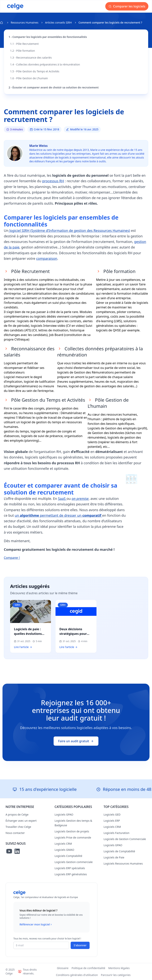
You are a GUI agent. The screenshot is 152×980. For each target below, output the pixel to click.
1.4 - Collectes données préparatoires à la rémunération (45, 64)
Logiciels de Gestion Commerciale (125, 839)
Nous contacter (15, 833)
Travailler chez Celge (18, 827)
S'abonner (80, 945)
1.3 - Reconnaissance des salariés (31, 58)
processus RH (53, 181)
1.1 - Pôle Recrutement (24, 44)
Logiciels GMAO (64, 850)
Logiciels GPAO (64, 814)
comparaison (47, 258)
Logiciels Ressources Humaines (123, 864)
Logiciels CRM (63, 844)
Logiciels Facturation (116, 833)
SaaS (62, 499)
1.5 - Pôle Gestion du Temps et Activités (35, 71)
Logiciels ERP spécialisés (70, 868)
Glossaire (63, 968)
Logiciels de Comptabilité (119, 851)
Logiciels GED (112, 814)
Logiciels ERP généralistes (71, 874)
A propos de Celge (17, 814)
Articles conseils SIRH (58, 22)
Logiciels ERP (112, 821)
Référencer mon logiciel (36, 924)
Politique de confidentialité (88, 968)
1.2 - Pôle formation (22, 51)
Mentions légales (119, 968)
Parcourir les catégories (116, 975)
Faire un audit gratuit (76, 741)
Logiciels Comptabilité (68, 856)
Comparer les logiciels (127, 6)
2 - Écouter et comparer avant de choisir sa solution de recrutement (54, 87)
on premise (80, 499)
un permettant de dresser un (58, 515)
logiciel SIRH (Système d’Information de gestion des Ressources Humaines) (69, 230)
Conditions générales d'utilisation (77, 975)
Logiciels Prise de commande (73, 837)
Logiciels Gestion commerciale (74, 862)
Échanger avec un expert (21, 821)
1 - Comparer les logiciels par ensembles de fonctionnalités (48, 37)
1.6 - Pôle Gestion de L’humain (29, 78)
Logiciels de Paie (114, 857)
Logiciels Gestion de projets (72, 831)
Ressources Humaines (25, 22)
